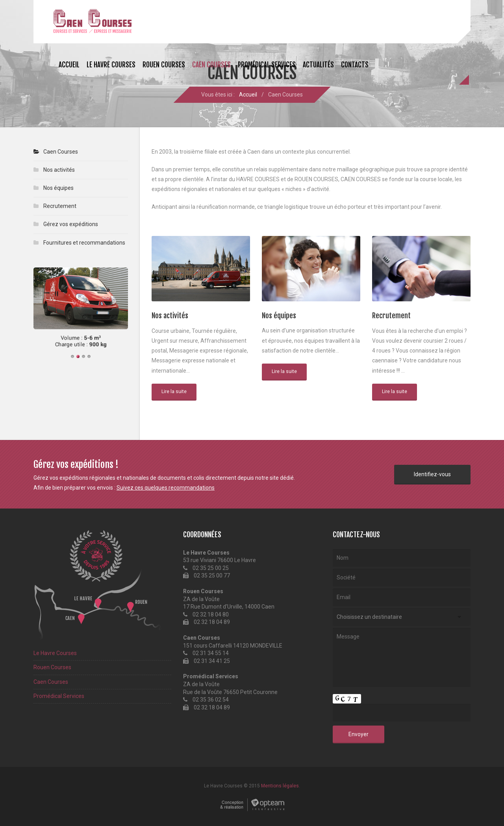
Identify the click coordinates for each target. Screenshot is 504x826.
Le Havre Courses (111, 65)
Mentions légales (280, 786)
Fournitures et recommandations (84, 243)
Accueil (69, 65)
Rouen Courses (164, 65)
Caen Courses (211, 65)
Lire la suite (174, 392)
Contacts (355, 65)
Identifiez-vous (432, 474)
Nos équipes (58, 188)
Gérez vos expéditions (71, 224)
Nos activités (59, 170)
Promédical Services (267, 65)
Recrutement (60, 206)
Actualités (318, 65)
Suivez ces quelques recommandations (166, 488)
